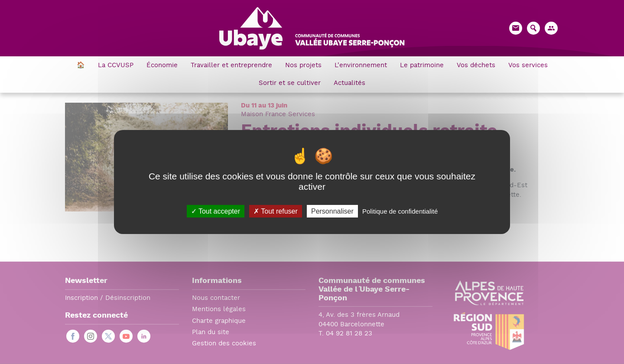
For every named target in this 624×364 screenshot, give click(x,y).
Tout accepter (216, 211)
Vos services (528, 66)
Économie (162, 66)
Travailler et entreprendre (231, 66)
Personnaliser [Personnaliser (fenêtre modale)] (332, 211)
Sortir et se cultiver (290, 83)
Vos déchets (476, 66)
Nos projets (303, 66)
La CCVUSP (116, 66)
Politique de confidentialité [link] (400, 211)
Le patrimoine (422, 66)
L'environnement (361, 66)
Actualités (349, 83)
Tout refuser (276, 211)
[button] (551, 28)
